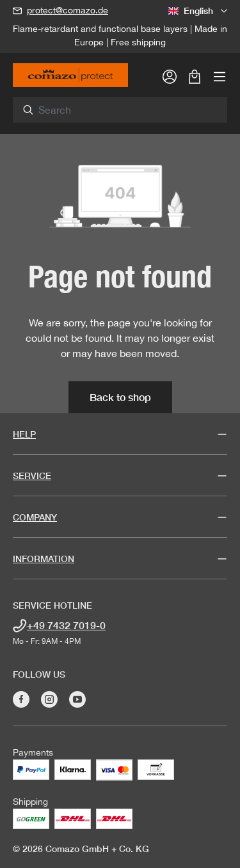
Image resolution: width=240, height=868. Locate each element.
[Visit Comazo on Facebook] (21, 699)
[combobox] (127, 110)
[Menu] (220, 76)
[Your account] (170, 76)
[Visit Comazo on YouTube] (77, 699)
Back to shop (120, 397)
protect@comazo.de (68, 10)
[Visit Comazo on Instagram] (49, 699)
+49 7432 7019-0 (66, 625)
